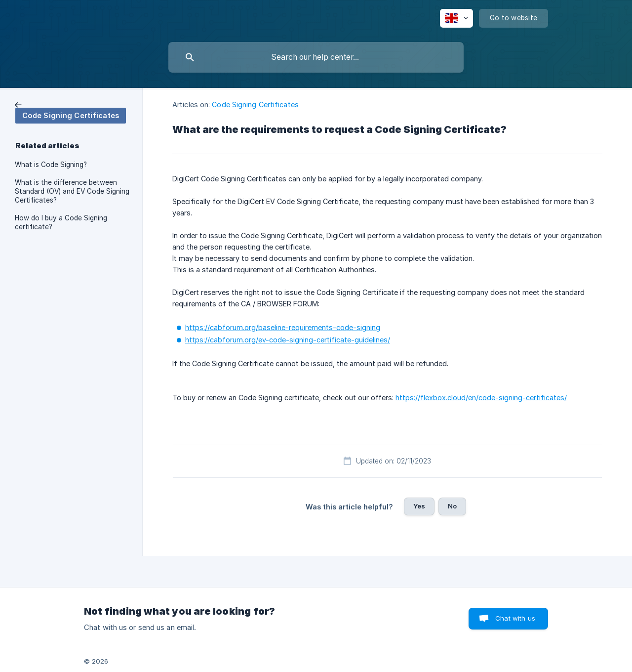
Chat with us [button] (515, 618)
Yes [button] (419, 506)
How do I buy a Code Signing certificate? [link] (61, 222)
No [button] (452, 506)
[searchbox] (316, 57)
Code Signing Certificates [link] (255, 105)
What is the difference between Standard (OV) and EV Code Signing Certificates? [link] (72, 191)
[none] (456, 18)
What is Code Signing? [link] (51, 165)
